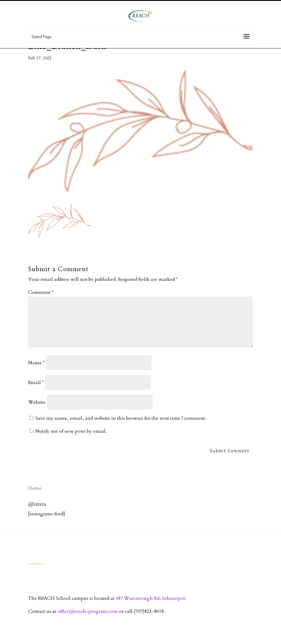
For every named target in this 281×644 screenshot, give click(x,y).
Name (36, 363)
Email (36, 383)
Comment (41, 292)
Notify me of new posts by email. (71, 431)
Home (35, 488)
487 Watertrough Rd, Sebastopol (150, 598)
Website (37, 402)
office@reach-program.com (88, 611)
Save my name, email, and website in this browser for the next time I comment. (121, 418)
